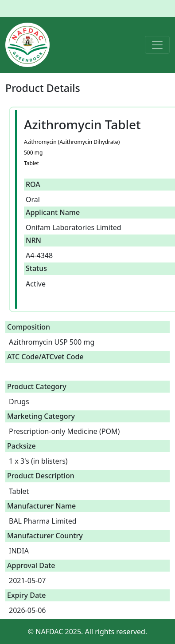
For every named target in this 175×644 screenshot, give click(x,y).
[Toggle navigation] (157, 45)
